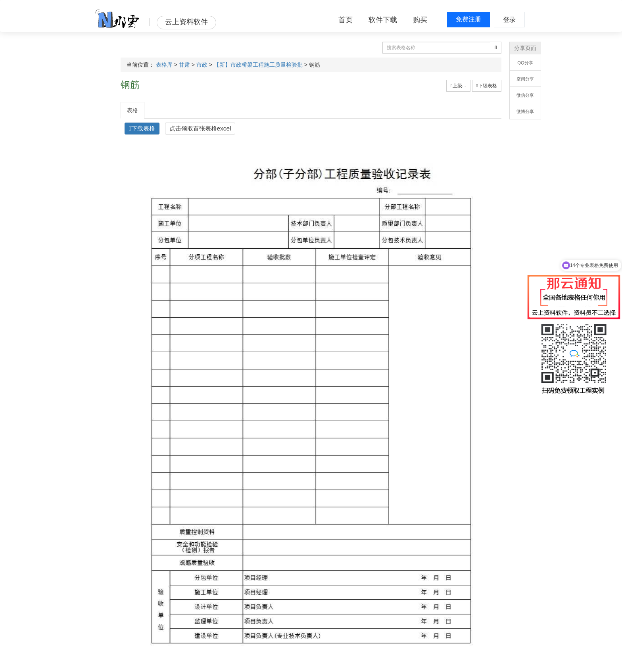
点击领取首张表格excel (200, 128)
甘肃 (184, 65)
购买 (420, 20)
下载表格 (142, 128)
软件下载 (383, 20)
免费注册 (468, 19)
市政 (202, 65)
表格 (132, 110)
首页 (346, 20)
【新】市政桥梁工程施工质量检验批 (258, 65)
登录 (509, 20)
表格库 (164, 65)
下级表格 (487, 86)
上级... (458, 86)
